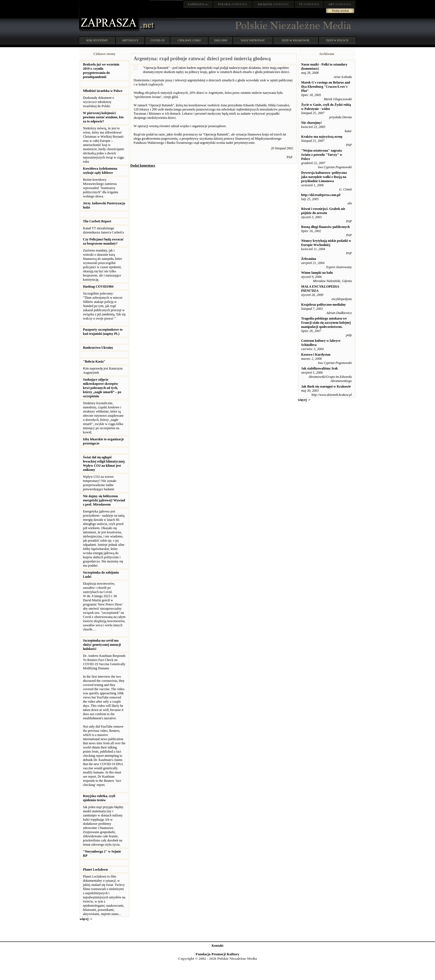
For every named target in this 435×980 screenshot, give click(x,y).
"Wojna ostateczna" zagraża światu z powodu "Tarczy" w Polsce (322, 155)
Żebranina (309, 259)
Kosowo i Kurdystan (316, 355)
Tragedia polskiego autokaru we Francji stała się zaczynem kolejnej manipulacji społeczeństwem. (326, 323)
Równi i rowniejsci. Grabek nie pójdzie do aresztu (323, 211)
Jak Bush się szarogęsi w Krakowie (326, 386)
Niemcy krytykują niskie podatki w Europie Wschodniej (326, 243)
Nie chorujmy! (312, 123)
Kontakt (218, 946)
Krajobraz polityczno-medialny (324, 305)
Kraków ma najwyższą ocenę (322, 137)
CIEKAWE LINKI (189, 40)
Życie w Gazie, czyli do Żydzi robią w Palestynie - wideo (326, 107)
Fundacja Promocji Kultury (217, 954)
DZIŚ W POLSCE (337, 40)
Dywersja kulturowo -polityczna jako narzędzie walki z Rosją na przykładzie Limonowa (324, 177)
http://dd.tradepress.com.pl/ (321, 195)
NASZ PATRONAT (253, 40)
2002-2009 (221, 40)
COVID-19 (158, 40)
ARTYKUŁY (130, 40)
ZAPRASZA (233, 4)
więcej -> (86, 919)
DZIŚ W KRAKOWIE (296, 40)
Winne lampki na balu (317, 273)
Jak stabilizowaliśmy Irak (320, 368)
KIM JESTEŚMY (97, 40)
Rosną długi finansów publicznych (326, 227)
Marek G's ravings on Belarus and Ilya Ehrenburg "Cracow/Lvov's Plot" (326, 87)
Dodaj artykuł (341, 11)
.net (198, 4)
